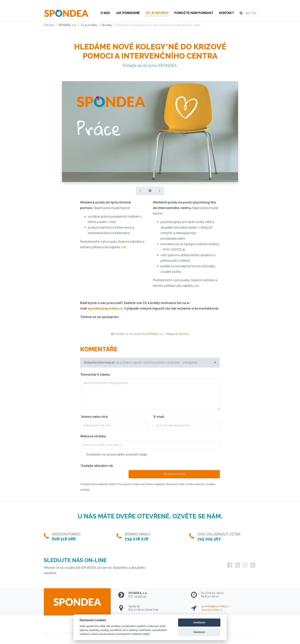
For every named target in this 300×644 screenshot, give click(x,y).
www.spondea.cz (212, 610)
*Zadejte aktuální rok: (97, 466)
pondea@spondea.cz (106, 308)
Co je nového (157, 13)
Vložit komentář (174, 474)
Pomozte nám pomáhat (194, 13)
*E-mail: (159, 417)
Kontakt (227, 13)
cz (247, 13)
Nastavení (199, 632)
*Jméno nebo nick (94, 417)
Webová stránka (93, 436)
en (254, 13)
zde (123, 247)
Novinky (184, 334)
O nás (105, 13)
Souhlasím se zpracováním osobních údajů (117, 454)
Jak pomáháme (128, 13)
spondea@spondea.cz (215, 606)
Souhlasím (199, 622)
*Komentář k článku (95, 375)
